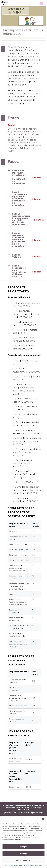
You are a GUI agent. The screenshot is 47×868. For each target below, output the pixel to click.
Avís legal (39, 865)
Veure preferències (24, 860)
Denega (23, 853)
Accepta (23, 847)
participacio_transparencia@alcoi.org (23, 812)
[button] (43, 819)
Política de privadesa (27, 865)
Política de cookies (12, 865)
